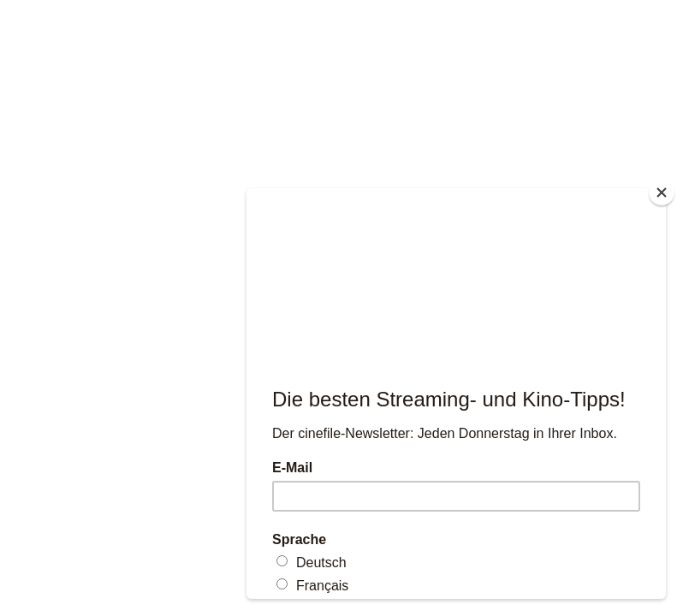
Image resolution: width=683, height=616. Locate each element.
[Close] (662, 192)
